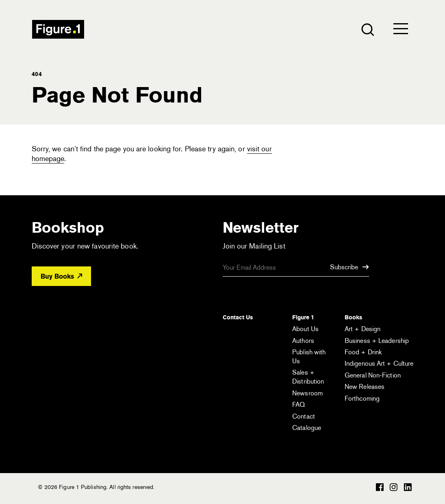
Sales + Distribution (308, 377)
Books (353, 317)
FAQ (298, 405)
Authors (303, 341)
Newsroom (307, 393)
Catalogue (307, 428)
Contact (304, 416)
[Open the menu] (401, 31)
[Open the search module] (367, 29)
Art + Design (363, 329)
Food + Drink (363, 352)
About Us (305, 329)
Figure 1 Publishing (58, 29)
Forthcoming (362, 398)
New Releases (365, 387)
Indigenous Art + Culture (379, 363)
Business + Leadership (377, 341)
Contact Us (238, 317)
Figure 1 (303, 317)
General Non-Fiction (373, 375)
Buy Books (61, 276)
